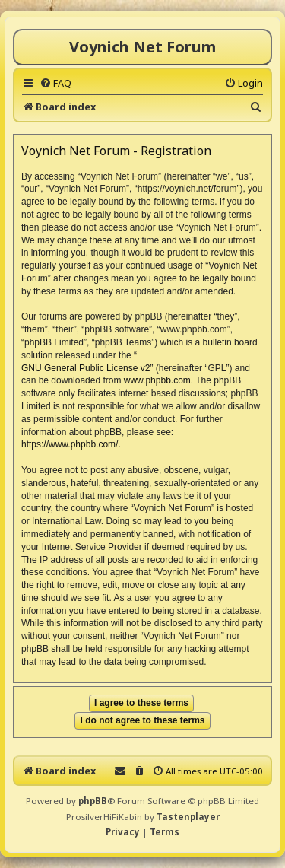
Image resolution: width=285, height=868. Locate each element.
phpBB (93, 801)
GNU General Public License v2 (85, 368)
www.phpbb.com (157, 380)
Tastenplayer (188, 817)
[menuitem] (55, 83)
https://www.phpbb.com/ (70, 444)
